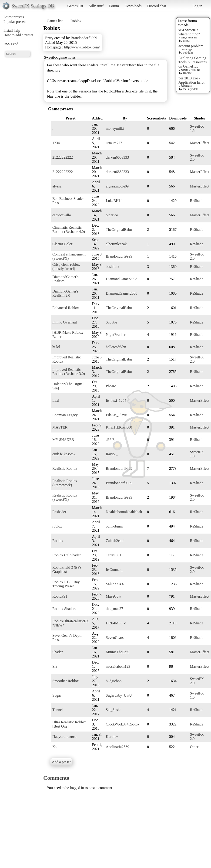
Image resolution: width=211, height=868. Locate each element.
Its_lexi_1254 (116, 400)
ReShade (196, 201)
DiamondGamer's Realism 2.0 (65, 293)
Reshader (59, 512)
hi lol (56, 347)
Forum (114, 6)
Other (194, 747)
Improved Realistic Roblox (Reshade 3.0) (69, 372)
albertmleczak (116, 244)
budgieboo (114, 681)
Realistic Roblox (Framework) (65, 483)
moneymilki (115, 128)
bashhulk (113, 267)
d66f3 (110, 440)
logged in (77, 788)
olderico (112, 215)
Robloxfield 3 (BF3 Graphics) (67, 570)
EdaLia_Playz (116, 415)
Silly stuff (96, 6)
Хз (54, 747)
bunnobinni (114, 526)
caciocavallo (62, 215)
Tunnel (58, 710)
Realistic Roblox (65, 468)
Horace (187, 73)
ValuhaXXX (115, 584)
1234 (56, 143)
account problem (191, 46)
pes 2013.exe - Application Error (192, 80)
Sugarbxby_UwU (119, 695)
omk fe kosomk (64, 454)
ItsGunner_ (114, 570)
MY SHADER (63, 440)
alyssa (57, 186)
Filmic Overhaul (65, 322)
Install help (12, 30)
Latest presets (14, 17)
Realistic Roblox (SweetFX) (65, 497)
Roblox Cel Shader (67, 555)
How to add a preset (18, 35)
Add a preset (61, 762)
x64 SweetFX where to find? (189, 32)
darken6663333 (117, 157)
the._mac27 (114, 609)
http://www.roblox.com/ (82, 47)
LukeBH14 (114, 201)
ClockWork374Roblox (123, 724)
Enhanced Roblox (66, 308)
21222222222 (63, 157)
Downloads (133, 6)
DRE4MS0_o (116, 623)
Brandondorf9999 (84, 38)
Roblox (76, 21)
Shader (57, 652)
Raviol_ (112, 454)
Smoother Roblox (65, 681)
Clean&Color (62, 244)
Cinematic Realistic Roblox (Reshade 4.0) (69, 230)
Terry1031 (114, 555)
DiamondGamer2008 (122, 279)
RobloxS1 (60, 596)
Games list (75, 6)
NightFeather (116, 335)
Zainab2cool (115, 541)
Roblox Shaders (64, 609)
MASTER (60, 427)
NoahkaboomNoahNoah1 (125, 512)
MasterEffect (199, 143)
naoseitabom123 (118, 666)
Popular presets (15, 22)
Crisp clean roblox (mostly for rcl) (66, 267)
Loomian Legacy (65, 415)
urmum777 (114, 143)
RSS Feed (11, 44)
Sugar (57, 695)
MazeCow (114, 596)
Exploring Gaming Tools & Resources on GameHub (193, 62)
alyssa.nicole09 (117, 186)
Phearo (111, 386)
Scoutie (111, 322)
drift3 (186, 41)
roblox (57, 526)
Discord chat (156, 6)
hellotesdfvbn (116, 347)
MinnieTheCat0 (118, 652)
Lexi (56, 400)
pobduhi (188, 53)
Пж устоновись (64, 737)
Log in (197, 6)
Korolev (112, 737)
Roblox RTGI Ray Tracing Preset (66, 584)
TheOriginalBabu (119, 230)
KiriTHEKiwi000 (119, 427)
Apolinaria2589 (117, 747)
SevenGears (115, 638)
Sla (55, 666)
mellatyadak (190, 89)
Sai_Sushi (113, 710)
